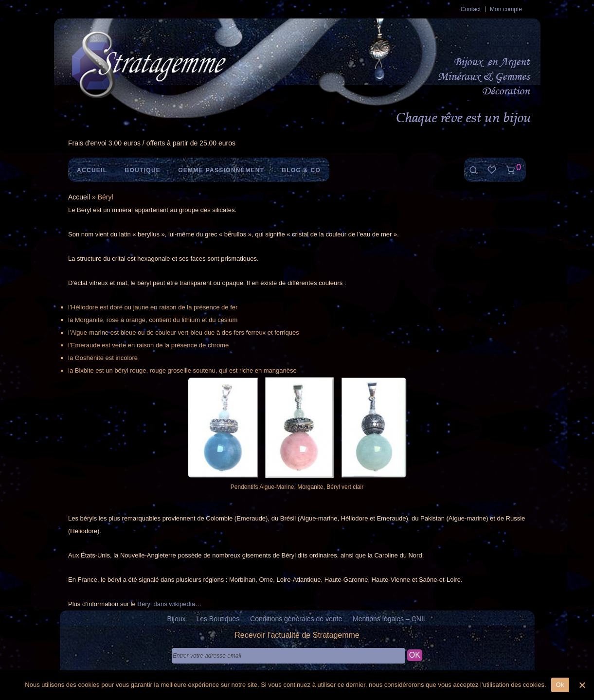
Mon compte (506, 9)
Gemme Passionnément (221, 170)
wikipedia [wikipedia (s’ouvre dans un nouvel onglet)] (182, 604)
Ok (560, 685)
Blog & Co (301, 170)
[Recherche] (473, 170)
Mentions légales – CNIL (390, 619)
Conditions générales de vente (296, 619)
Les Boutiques (218, 619)
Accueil (92, 170)
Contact (471, 9)
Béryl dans (153, 604)
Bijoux (176, 619)
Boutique (143, 170)
